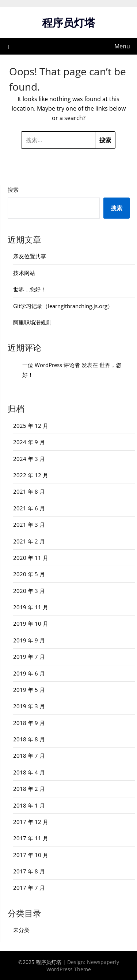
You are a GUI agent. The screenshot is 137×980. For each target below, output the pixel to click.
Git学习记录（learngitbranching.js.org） (63, 306)
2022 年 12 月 (31, 475)
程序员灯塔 (68, 22)
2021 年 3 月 (29, 525)
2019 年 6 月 (29, 673)
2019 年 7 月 (29, 657)
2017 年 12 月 (31, 822)
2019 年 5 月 (29, 690)
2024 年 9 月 (29, 442)
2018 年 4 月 (29, 772)
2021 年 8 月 (29, 491)
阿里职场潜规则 (32, 322)
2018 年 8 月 (29, 739)
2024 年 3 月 (29, 459)
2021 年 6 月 (29, 508)
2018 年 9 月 (29, 723)
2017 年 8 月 (29, 871)
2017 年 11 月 (31, 838)
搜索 (13, 190)
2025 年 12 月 (31, 426)
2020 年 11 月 (31, 558)
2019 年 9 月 (29, 640)
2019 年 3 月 (29, 706)
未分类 (21, 930)
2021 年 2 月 (29, 541)
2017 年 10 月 (31, 855)
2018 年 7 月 (29, 756)
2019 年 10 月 (31, 624)
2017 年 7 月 (29, 888)
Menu (122, 46)
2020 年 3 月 (29, 591)
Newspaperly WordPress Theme (83, 966)
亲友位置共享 (30, 256)
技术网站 (24, 273)
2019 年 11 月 (31, 607)
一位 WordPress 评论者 (51, 365)
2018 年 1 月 (29, 805)
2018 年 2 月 (29, 789)
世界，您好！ (30, 289)
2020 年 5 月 (29, 574)
